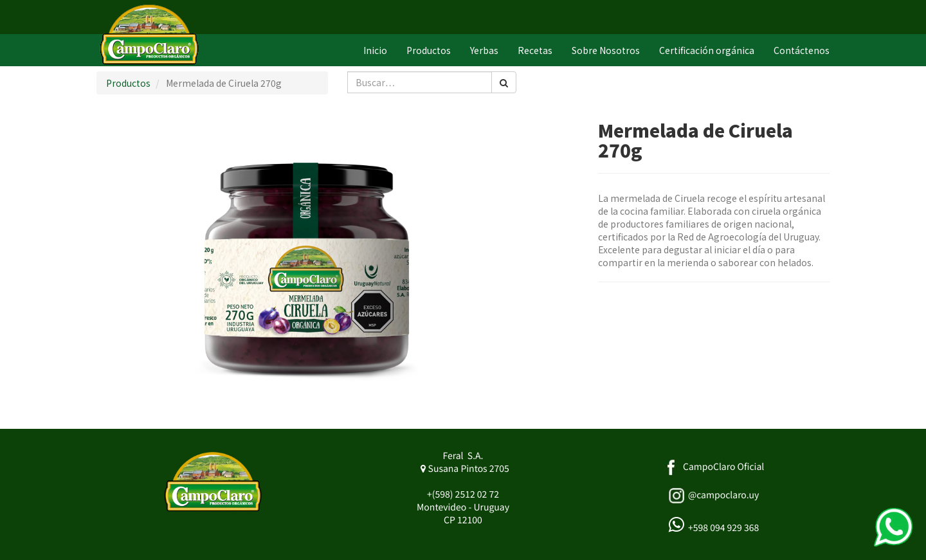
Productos (128, 83)
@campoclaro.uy (723, 495)
